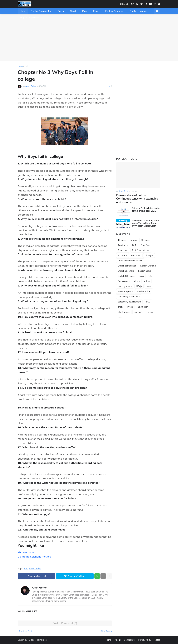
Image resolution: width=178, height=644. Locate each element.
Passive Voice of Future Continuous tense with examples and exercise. (137, 199)
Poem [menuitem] (61, 11)
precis (121, 307)
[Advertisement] (89, 38)
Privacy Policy (145, 640)
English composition (127, 266)
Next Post (106, 631)
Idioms (137, 281)
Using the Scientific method (34, 557)
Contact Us (129, 640)
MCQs (139, 286)
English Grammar (148, 266)
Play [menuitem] (85, 11)
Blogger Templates (38, 640)
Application (123, 245)
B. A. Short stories (141, 250)
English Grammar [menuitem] (114, 11)
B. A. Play (145, 245)
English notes (145, 271)
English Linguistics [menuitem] (29, 18)
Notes (158, 640)
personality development (129, 302)
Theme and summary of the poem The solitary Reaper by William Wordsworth (146, 223)
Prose (130, 307)
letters (147, 281)
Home (20, 66)
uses (120, 317)
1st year (133, 240)
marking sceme (125, 286)
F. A (26, 66)
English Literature (126, 271)
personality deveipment (129, 296)
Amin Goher (39, 588)
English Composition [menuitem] (41, 11)
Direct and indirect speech (130, 260)
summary (138, 312)
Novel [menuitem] (73, 11)
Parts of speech (125, 291)
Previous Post (26, 631)
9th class (145, 240)
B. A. (134, 245)
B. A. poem (123, 250)
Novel (149, 286)
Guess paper (124, 281)
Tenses (150, 312)
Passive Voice (143, 291)
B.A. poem (136, 255)
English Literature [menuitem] (139, 11)
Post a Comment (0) (65, 623)
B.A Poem (123, 255)
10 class (122, 240)
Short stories (35, 569)
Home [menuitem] (23, 11)
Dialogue (149, 255)
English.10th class (126, 276)
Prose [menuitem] (96, 11)
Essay (141, 276)
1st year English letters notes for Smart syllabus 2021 (146, 209)
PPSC (148, 302)
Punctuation (142, 307)
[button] (157, 11)
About (117, 640)
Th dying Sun (26, 552)
